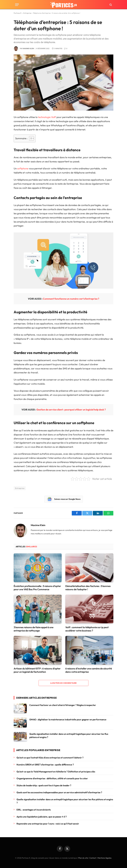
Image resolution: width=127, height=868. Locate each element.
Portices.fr (18, 13)
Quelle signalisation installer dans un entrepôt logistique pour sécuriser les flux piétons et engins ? (69, 736)
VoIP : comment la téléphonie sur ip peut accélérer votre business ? (87, 629)
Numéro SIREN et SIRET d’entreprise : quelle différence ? (45, 765)
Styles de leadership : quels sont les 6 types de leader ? (44, 785)
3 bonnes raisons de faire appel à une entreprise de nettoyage (34, 629)
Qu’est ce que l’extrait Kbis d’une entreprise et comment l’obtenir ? (50, 758)
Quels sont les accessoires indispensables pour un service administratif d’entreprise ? (59, 792)
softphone (23, 168)
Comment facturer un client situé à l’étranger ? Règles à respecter (63, 705)
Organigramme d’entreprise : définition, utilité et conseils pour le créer (52, 778)
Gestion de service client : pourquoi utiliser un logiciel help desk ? (71, 410)
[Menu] (17, 5)
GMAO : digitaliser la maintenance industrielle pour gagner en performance (68, 719)
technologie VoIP (47, 117)
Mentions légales (105, 858)
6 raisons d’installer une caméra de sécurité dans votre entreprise (89, 670)
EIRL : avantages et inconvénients (34, 810)
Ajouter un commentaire (63, 683)
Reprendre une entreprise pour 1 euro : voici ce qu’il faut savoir (48, 824)
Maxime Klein (28, 49)
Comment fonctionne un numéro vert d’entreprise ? (71, 299)
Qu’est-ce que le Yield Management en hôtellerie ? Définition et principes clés (56, 772)
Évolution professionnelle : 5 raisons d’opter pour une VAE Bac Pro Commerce (37, 588)
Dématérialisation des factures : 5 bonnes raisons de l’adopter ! (88, 588)
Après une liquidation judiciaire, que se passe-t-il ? (42, 817)
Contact (93, 858)
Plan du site (83, 858)
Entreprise (27, 13)
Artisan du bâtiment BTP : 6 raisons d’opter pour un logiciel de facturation (37, 670)
